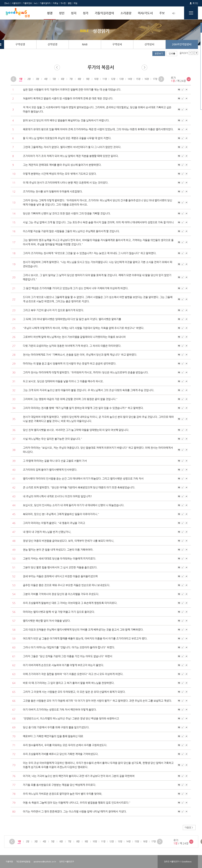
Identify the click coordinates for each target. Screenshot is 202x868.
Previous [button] (13, 79)
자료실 (55, 3)
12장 (113, 79)
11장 (105, 79)
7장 (71, 79)
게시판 (63, 3)
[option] (21, 79)
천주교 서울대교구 (67, 862)
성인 (62, 13)
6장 (62, 79)
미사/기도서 (145, 13)
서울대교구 (16, 3)
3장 (37, 79)
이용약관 (9, 862)
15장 (138, 79)
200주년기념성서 (182, 44)
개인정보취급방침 (23, 862)
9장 (88, 79)
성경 (50, 13)
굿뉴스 (7, 3)
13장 (121, 79)
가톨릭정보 (27, 3)
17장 (155, 79)
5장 (54, 79)
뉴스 (36, 3)
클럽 (70, 3)
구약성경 (20, 44)
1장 (20, 79)
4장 (46, 79)
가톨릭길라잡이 (104, 13)
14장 (130, 79)
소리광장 (126, 13)
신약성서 (149, 44)
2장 (29, 79)
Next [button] (161, 79)
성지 (74, 13)
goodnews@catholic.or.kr (45, 862)
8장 (79, 79)
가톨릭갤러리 (45, 3)
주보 (162, 13)
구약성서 (117, 44)
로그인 (195, 3)
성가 (86, 13)
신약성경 (52, 44)
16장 (147, 79)
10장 (96, 79)
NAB (85, 44)
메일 (76, 3)
